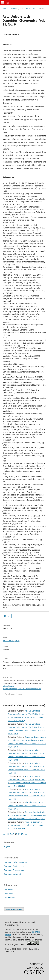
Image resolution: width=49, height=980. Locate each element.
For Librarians (9, 898)
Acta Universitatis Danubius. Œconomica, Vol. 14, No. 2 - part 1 (27, 779)
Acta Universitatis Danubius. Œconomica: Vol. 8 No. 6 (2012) (26, 730)
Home (5, 9)
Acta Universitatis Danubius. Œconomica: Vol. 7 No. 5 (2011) (26, 770)
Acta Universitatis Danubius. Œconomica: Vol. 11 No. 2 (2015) (27, 806)
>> (26, 834)
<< (4, 834)
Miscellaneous (31, 802)
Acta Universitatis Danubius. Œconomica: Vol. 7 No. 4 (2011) (26, 796)
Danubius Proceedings (14, 870)
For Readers (9, 890)
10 (22, 834)
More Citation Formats (13, 694)
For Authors (9, 894)
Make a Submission (14, 909)
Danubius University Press (15, 862)
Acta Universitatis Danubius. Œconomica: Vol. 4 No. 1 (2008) (26, 757)
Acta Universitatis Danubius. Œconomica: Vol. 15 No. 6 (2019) (27, 744)
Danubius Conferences (14, 866)
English (7, 846)
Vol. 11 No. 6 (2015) (28, 9)
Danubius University (13, 874)
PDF (8, 616)
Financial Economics (34, 822)
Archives (14, 9)
